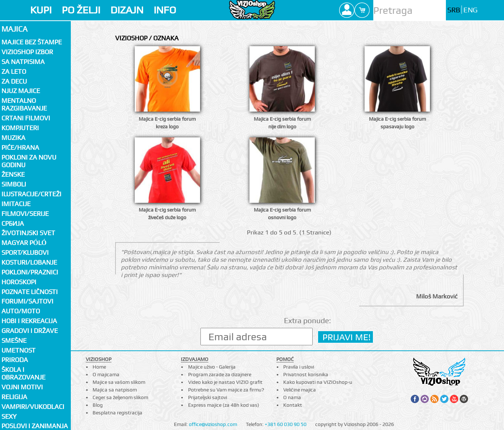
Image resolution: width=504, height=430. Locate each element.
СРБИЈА (13, 223)
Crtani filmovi (26, 118)
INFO (165, 10)
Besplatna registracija (117, 413)
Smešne (14, 340)
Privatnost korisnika (306, 374)
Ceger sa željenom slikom (120, 397)
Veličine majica (300, 390)
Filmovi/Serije (25, 214)
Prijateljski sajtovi (208, 397)
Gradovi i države (30, 331)
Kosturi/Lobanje (29, 262)
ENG (470, 10)
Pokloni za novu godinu (29, 161)
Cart (362, 10)
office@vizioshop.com (213, 424)
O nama (292, 397)
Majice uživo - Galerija (212, 367)
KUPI (41, 10)
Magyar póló (24, 243)
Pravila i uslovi (299, 367)
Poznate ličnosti (30, 292)
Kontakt (293, 405)
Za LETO (14, 71)
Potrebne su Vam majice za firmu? (226, 390)
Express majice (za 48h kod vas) (224, 405)
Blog (98, 405)
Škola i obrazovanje (23, 373)
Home (99, 367)
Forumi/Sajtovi (27, 301)
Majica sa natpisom (115, 390)
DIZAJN (127, 10)
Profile (347, 10)
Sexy (9, 416)
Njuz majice (21, 91)
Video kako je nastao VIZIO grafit (225, 382)
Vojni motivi (22, 387)
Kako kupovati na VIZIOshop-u (318, 382)
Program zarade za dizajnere (220, 374)
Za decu (14, 81)
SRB (454, 10)
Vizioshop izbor (27, 52)
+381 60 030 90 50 (286, 424)
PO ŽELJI (81, 10)
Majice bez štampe (32, 42)
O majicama (106, 374)
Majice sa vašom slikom (119, 382)
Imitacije (16, 204)
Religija (14, 397)
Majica (15, 29)
